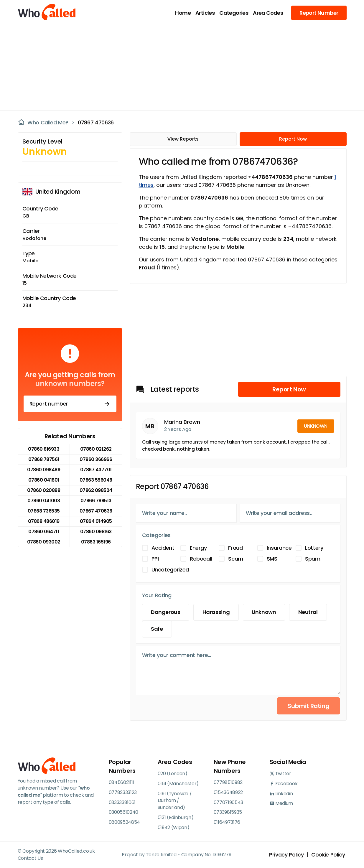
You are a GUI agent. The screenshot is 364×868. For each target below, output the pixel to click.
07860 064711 (44, 532)
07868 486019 (44, 521)
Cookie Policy (328, 855)
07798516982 (228, 782)
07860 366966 (96, 459)
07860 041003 (44, 501)
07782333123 (123, 792)
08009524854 (124, 822)
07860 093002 (44, 542)
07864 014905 (96, 521)
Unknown (265, 612)
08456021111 (121, 782)
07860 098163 (96, 532)
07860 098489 (44, 470)
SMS (272, 559)
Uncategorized (170, 570)
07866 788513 (96, 501)
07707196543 (228, 802)
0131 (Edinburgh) (176, 818)
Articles (205, 13)
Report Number (319, 13)
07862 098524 (96, 490)
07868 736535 (44, 511)
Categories (234, 13)
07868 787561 (44, 459)
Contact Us (30, 858)
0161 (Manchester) (178, 784)
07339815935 (228, 812)
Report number (70, 404)
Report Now (293, 139)
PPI (155, 559)
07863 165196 (96, 542)
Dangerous (166, 612)
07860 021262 (96, 449)
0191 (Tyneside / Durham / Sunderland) (175, 801)
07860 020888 (44, 490)
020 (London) (173, 774)
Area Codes (268, 13)
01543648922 (228, 792)
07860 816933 (44, 449)
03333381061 (122, 802)
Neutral (309, 612)
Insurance (279, 548)
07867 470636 (96, 123)
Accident (163, 548)
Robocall (201, 559)
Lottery (314, 548)
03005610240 (123, 812)
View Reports (183, 139)
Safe (157, 629)
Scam (236, 559)
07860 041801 (44, 480)
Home (183, 13)
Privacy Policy (286, 855)
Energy (198, 548)
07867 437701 (96, 470)
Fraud (235, 548)
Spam (313, 559)
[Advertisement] (179, 67)
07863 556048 (96, 480)
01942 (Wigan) (174, 828)
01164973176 (227, 822)
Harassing (216, 612)
